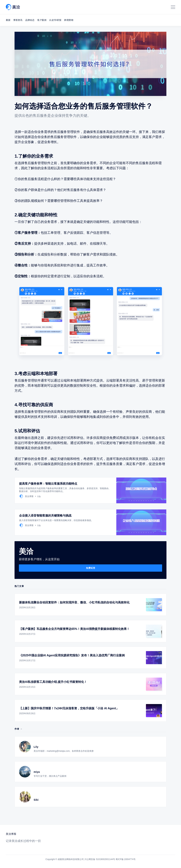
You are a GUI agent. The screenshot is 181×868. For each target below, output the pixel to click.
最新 (8, 20)
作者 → (18, 729)
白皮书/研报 (55, 20)
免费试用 (90, 568)
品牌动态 (30, 20)
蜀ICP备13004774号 (125, 859)
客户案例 (42, 20)
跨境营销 (69, 20)
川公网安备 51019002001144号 (100, 859)
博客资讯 (18, 20)
